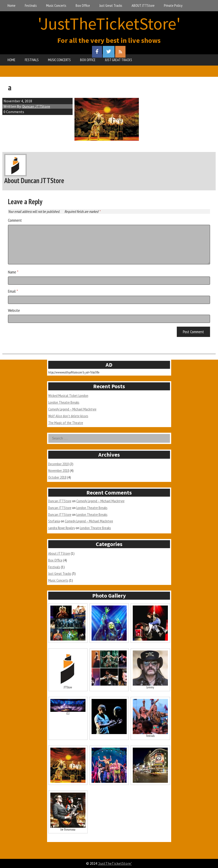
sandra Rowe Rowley (62, 528)
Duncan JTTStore (36, 106)
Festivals (31, 5)
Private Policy (173, 5)
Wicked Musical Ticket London (68, 395)
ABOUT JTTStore (143, 5)
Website (14, 310)
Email (13, 291)
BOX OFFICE (88, 60)
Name (13, 272)
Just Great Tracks (111, 5)
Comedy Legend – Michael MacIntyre (72, 409)
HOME (11, 60)
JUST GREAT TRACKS (118, 60)
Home (11, 5)
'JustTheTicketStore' (109, 24)
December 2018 (59, 464)
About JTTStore (59, 553)
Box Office (83, 5)
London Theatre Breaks (64, 402)
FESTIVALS (32, 60)
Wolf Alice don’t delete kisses (68, 416)
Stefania (54, 521)
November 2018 (59, 470)
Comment (15, 220)
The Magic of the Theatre (66, 423)
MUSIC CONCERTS (59, 60)
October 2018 (57, 477)
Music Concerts (56, 5)
